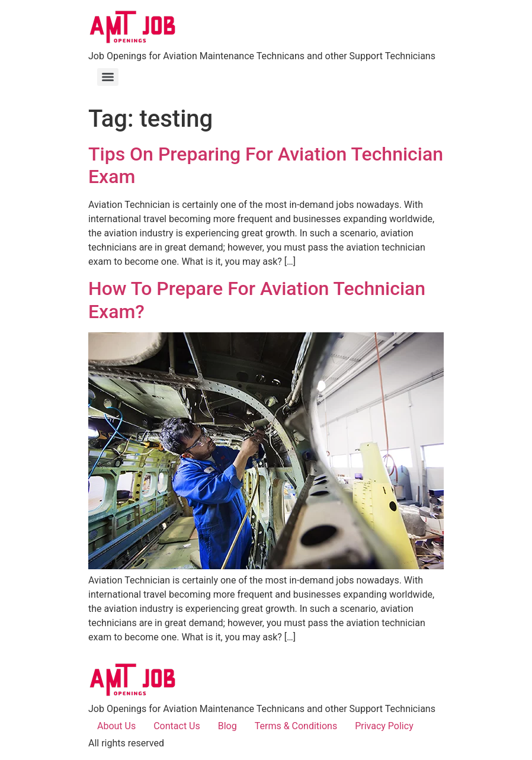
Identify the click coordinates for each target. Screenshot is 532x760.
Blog (227, 726)
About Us (116, 726)
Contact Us (177, 726)
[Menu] (108, 77)
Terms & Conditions (296, 726)
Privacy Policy (384, 726)
